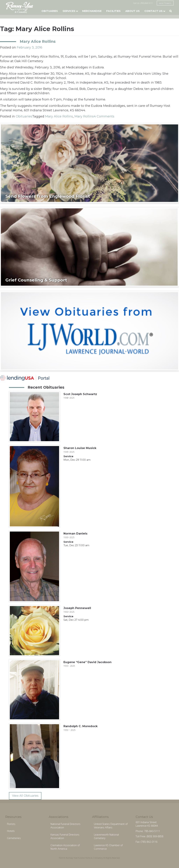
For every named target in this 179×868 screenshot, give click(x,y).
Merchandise (92, 11)
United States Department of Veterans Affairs (111, 826)
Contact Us (153, 11)
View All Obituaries (25, 796)
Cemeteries (14, 838)
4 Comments (104, 116)
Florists (11, 824)
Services (69, 11)
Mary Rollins (84, 116)
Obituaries (50, 11)
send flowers (165, 3)
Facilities (113, 11)
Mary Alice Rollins (38, 41)
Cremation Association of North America (65, 847)
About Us (133, 11)
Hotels (11, 831)
